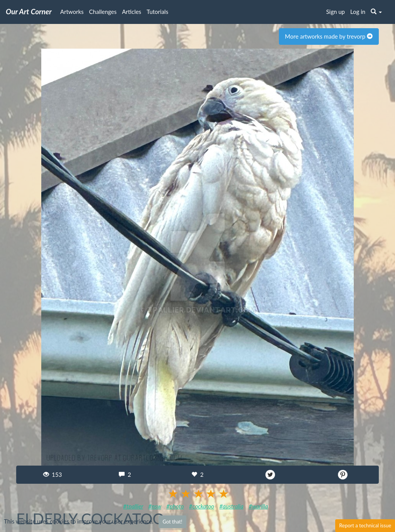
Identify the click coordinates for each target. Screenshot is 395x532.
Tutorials (157, 12)
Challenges (103, 12)
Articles (132, 12)
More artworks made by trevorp (329, 36)
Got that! (172, 522)
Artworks (72, 12)
